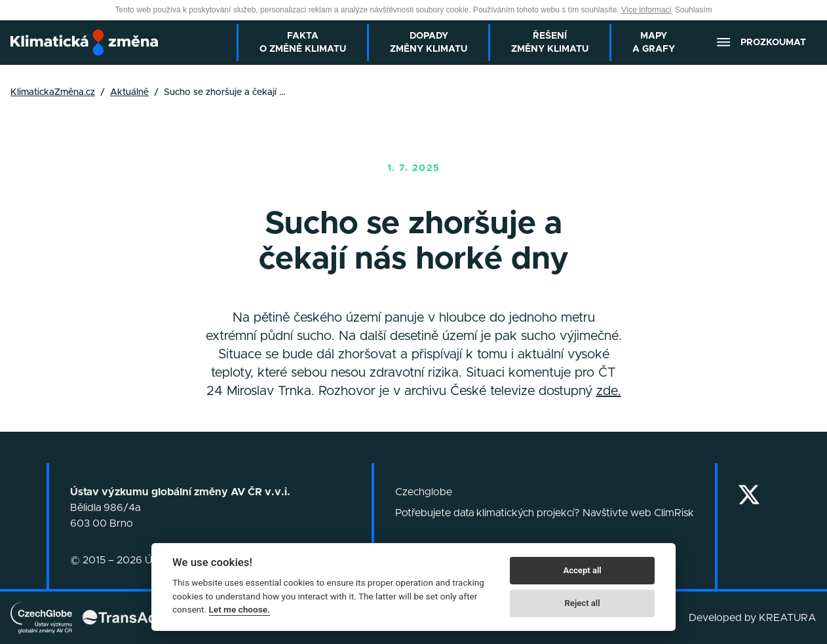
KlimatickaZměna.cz (53, 92)
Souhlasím (694, 10)
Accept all (582, 570)
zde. (609, 391)
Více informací (646, 10)
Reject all (583, 603)
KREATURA (788, 618)
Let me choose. (240, 609)
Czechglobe (424, 492)
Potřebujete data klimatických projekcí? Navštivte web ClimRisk (545, 513)
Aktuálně (129, 92)
